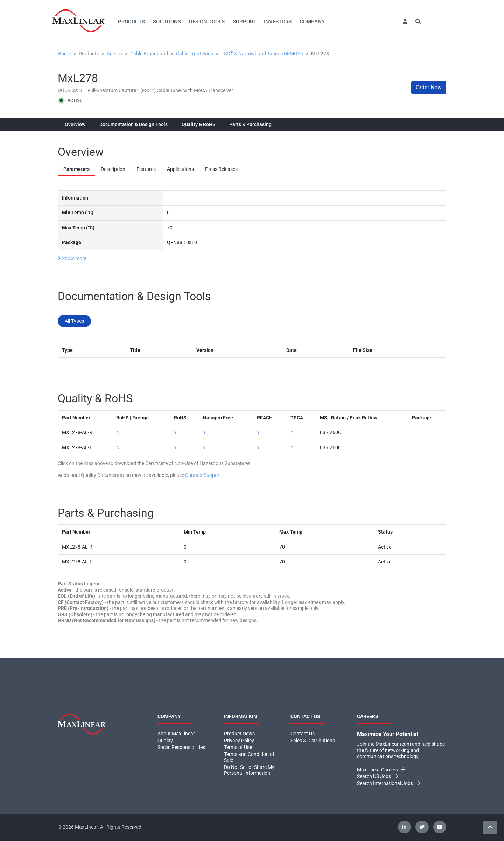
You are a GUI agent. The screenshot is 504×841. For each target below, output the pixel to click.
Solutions (167, 22)
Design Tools (207, 22)
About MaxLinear (176, 734)
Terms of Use (238, 747)
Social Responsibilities (181, 747)
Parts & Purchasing (250, 124)
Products (131, 22)
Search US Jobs (377, 776)
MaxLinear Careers (381, 770)
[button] (405, 22)
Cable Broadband (149, 54)
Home (64, 54)
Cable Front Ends (195, 54)
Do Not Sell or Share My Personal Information (249, 770)
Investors (278, 22)
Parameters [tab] (76, 169)
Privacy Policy (239, 741)
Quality (165, 741)
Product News (239, 734)
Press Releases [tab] (221, 169)
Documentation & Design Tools (134, 124)
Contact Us (303, 734)
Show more (72, 258)
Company (312, 22)
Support (244, 22)
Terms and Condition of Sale (249, 757)
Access (114, 54)
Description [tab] (113, 169)
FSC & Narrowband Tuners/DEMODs (262, 54)
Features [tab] (146, 169)
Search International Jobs (388, 783)
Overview (75, 124)
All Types (74, 321)
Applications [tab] (180, 169)
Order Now (429, 87)
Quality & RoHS (198, 124)
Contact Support (203, 475)
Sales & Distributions (313, 741)
